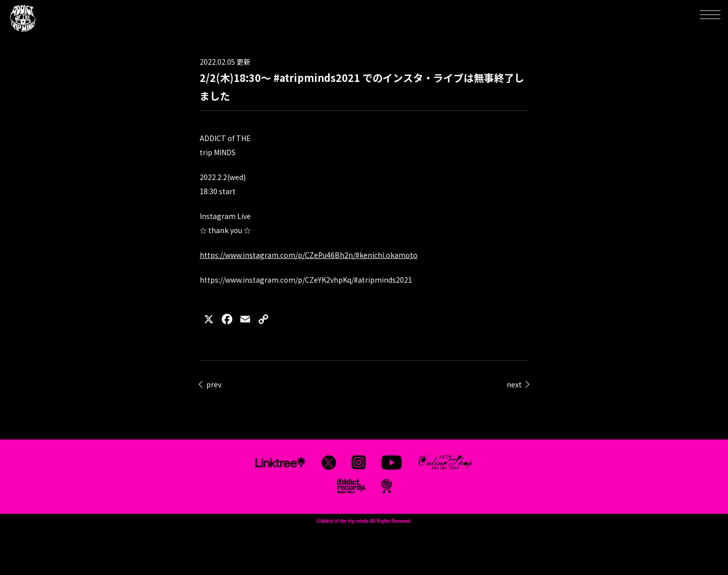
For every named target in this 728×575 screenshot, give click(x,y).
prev (214, 384)
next (514, 384)
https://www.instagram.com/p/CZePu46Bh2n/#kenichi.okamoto (309, 255)
